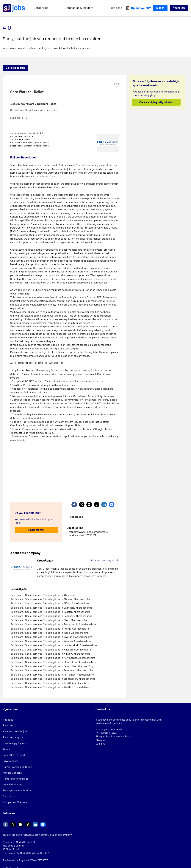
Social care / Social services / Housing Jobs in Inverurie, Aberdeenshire (51, 637)
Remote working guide (16, 779)
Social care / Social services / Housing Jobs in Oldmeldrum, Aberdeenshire (53, 662)
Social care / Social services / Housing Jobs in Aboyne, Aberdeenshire (50, 599)
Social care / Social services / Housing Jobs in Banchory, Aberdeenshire (51, 616)
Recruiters (179, 8)
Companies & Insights (79, 8)
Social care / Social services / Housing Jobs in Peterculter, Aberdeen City (52, 666)
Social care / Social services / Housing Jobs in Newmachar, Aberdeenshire (53, 658)
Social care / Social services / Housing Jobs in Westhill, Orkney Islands (51, 687)
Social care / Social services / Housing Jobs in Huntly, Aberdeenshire (50, 629)
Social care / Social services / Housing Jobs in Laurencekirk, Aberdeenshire (54, 645)
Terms (6, 749)
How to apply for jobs (15, 743)
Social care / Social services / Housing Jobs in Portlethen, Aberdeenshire (52, 674)
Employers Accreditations (18, 790)
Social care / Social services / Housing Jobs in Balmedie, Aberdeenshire (51, 608)
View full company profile (105, 560)
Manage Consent (12, 773)
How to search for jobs (15, 731)
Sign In (160, 8)
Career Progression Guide (17, 767)
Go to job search (15, 68)
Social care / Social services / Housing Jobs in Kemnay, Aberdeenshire (51, 641)
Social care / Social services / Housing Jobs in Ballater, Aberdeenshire (50, 612)
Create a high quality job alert (156, 102)
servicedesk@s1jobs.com (110, 723)
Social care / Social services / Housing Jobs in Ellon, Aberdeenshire (49, 620)
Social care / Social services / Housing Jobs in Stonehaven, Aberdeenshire (53, 679)
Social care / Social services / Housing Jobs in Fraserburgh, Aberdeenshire (53, 624)
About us (8, 720)
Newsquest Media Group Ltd (19, 842)
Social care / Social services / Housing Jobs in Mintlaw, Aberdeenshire (50, 654)
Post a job (116, 8)
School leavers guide (14, 755)
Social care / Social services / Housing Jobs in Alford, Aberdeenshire (50, 603)
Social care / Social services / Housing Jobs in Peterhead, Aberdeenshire (52, 670)
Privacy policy (11, 761)
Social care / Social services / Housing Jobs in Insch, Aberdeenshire (49, 633)
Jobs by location (12, 784)
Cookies (7, 796)
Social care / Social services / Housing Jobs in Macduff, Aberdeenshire (51, 649)
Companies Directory (15, 802)
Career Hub (41, 8)
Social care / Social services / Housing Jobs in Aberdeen (43, 595)
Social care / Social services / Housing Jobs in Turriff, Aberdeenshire (50, 683)
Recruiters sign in (13, 737)
